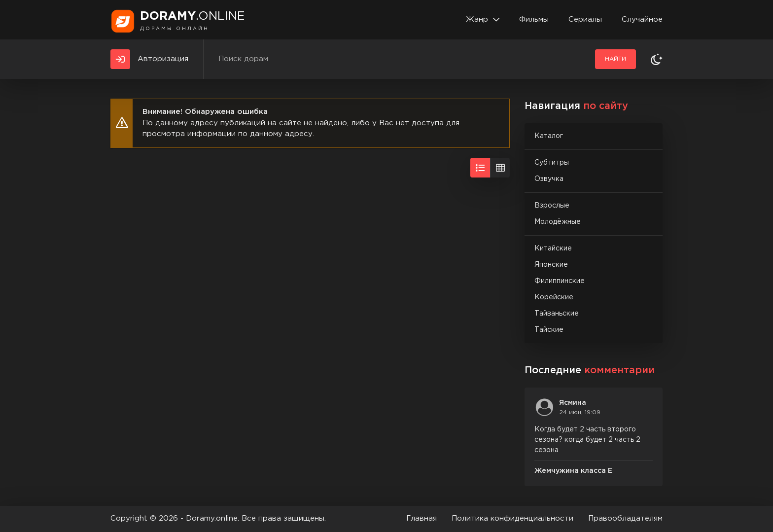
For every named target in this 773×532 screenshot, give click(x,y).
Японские (551, 265)
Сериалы (585, 19)
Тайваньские (557, 314)
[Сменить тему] (657, 59)
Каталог (549, 136)
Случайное (642, 19)
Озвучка (549, 179)
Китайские (553, 248)
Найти (615, 59)
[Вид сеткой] (500, 168)
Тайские (549, 330)
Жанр (477, 19)
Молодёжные (558, 222)
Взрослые (552, 206)
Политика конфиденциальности (512, 518)
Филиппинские (560, 281)
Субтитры (552, 163)
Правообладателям (625, 518)
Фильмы (534, 19)
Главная (422, 518)
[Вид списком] (480, 168)
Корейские (554, 297)
